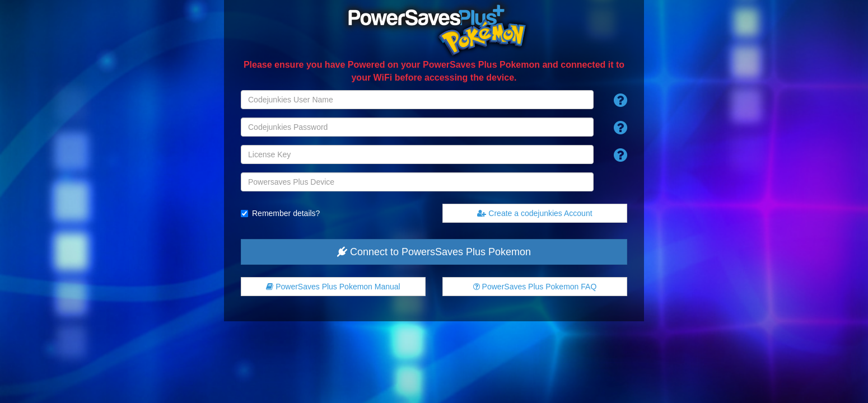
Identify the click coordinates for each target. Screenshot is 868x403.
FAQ (535, 287)
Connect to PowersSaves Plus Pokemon (434, 252)
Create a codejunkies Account (535, 213)
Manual (333, 287)
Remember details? (286, 213)
